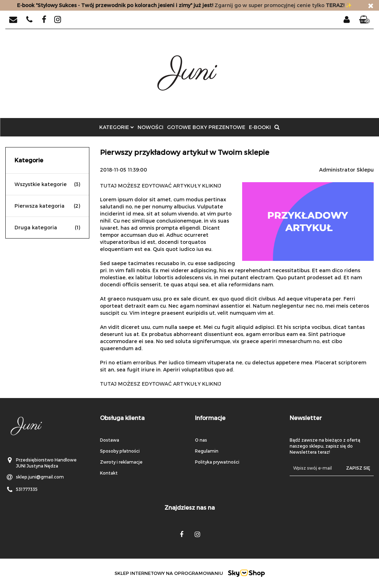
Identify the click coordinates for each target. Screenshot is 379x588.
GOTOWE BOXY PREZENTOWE (206, 127)
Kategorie (117, 127)
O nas (201, 440)
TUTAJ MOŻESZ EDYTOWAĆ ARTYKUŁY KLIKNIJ (161, 186)
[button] (364, 20)
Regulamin (207, 451)
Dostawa (110, 440)
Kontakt (109, 473)
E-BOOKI (260, 127)
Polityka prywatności (217, 462)
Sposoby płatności (120, 451)
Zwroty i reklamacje (121, 462)
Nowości (151, 127)
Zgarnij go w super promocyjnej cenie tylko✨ (184, 5)
